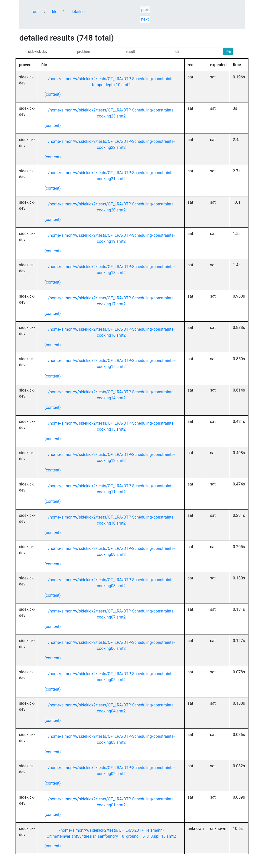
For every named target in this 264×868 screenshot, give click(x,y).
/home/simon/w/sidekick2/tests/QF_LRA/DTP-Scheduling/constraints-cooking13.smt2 (111, 426)
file (54, 12)
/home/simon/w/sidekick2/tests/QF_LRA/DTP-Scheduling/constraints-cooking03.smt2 (111, 739)
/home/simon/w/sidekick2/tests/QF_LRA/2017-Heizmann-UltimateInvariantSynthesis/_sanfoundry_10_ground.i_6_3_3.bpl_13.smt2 (111, 833)
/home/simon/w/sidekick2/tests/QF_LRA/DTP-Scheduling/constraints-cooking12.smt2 (111, 458)
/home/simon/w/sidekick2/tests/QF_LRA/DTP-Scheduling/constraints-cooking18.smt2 (111, 270)
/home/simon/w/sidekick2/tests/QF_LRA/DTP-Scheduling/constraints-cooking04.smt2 (111, 708)
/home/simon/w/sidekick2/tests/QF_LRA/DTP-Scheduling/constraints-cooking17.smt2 (111, 301)
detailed (78, 12)
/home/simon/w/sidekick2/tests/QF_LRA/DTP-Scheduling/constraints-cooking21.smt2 (111, 176)
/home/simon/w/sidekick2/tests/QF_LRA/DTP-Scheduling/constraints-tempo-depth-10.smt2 (111, 82)
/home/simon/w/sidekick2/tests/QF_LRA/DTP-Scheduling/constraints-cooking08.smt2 (111, 583)
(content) (52, 94)
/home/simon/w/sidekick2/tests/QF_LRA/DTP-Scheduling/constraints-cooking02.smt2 (111, 771)
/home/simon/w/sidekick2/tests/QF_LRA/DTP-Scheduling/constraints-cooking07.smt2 (111, 614)
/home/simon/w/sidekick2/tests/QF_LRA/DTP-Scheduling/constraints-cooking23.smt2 (111, 113)
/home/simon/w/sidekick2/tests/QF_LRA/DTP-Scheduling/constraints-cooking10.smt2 (111, 520)
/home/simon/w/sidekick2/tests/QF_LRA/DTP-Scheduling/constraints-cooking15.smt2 (111, 364)
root (35, 12)
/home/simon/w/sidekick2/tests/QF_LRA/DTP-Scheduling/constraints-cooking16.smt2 (111, 332)
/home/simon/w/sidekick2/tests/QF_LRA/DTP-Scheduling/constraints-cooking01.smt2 (111, 802)
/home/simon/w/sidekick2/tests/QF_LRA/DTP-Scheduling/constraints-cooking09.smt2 (111, 551)
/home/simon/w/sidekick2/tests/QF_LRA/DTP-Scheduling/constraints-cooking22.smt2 (111, 144)
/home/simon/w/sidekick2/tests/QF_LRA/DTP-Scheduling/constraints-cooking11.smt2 (111, 489)
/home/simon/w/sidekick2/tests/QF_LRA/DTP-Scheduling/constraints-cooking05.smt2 (111, 677)
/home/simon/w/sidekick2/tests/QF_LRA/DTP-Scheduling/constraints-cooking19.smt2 (111, 238)
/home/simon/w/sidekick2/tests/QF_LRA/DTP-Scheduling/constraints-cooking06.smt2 (111, 645)
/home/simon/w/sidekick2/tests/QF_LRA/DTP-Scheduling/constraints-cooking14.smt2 (111, 395)
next (145, 19)
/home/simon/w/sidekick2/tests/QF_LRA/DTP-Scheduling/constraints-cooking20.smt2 (111, 207)
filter (228, 51)
